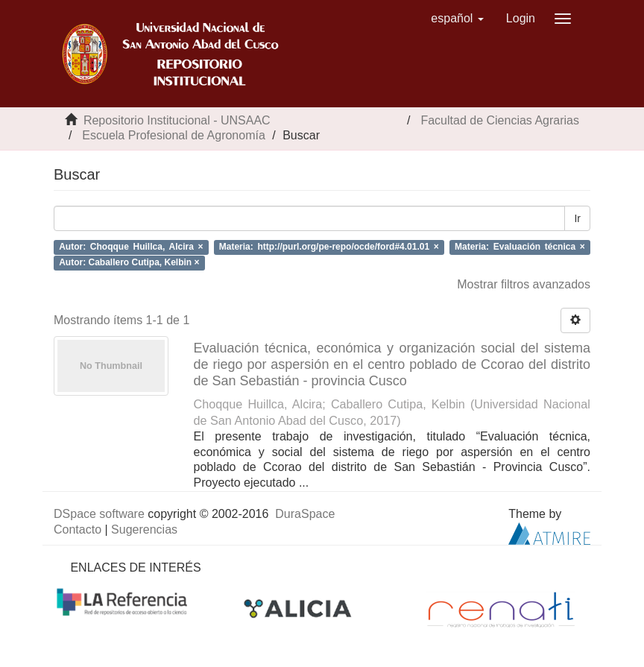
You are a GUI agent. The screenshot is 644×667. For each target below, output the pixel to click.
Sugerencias (144, 530)
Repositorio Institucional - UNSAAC (177, 120)
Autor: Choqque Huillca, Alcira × (131, 247)
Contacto (78, 530)
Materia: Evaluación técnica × (520, 247)
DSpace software (99, 514)
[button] (457, 19)
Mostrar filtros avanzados (524, 284)
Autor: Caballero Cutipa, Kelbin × (129, 262)
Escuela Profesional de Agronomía (173, 135)
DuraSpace (305, 514)
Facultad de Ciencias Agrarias (500, 120)
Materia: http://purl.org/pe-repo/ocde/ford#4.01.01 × (329, 247)
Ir (577, 218)
